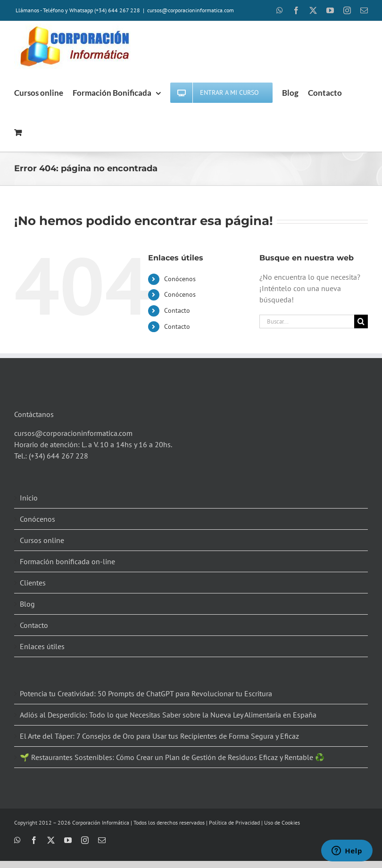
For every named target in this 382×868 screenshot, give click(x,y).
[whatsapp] (17, 840)
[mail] (102, 840)
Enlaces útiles (42, 646)
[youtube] (68, 840)
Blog (27, 604)
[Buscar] (361, 321)
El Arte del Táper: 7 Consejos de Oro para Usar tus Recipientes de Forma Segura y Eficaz (159, 736)
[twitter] (51, 840)
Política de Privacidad (234, 822)
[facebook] (34, 840)
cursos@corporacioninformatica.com (191, 10)
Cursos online (42, 540)
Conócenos (180, 279)
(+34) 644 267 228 (58, 456)
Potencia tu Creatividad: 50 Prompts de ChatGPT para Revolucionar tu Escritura (146, 693)
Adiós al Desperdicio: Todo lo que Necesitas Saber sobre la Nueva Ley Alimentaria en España (168, 715)
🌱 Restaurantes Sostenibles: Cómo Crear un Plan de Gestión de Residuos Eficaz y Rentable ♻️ (172, 757)
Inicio (29, 498)
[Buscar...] (307, 321)
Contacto (177, 310)
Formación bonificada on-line (67, 561)
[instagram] (85, 840)
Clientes (33, 583)
